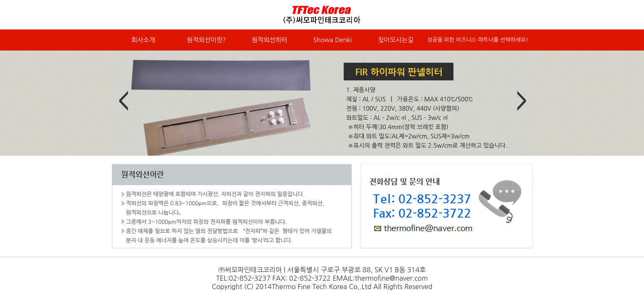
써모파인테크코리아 (322, 15)
